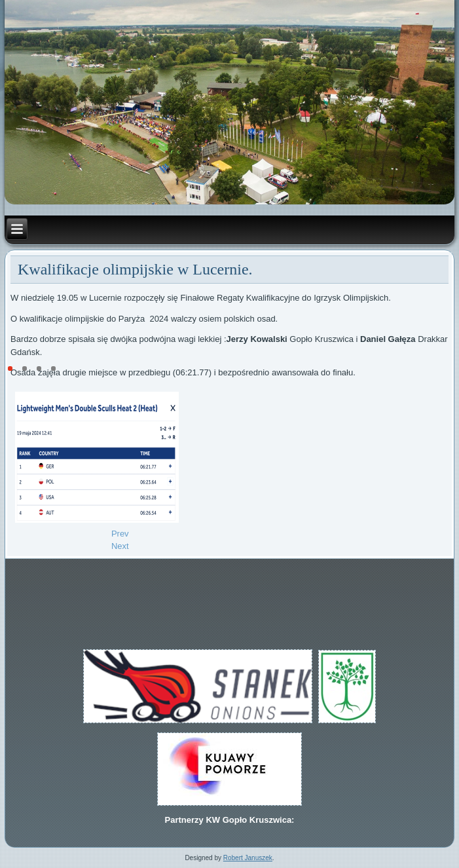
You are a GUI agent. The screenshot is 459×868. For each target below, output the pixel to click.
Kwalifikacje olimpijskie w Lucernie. (135, 269)
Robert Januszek (248, 858)
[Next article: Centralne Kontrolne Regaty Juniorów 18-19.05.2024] (120, 546)
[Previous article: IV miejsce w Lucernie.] (120, 534)
